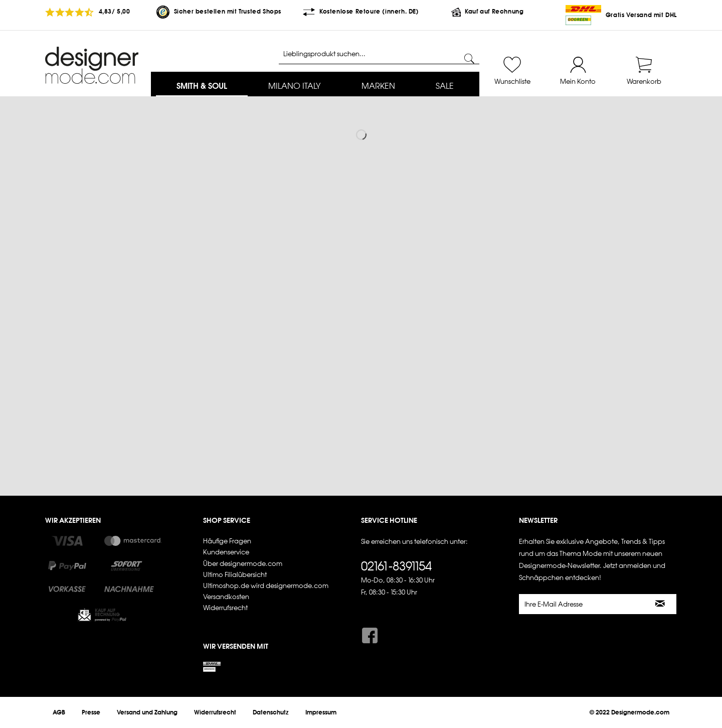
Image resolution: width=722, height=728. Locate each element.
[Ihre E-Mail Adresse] (582, 604)
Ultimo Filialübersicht (235, 575)
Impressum (321, 712)
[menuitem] (202, 87)
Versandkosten (226, 597)
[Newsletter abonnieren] (661, 604)
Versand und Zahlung (147, 712)
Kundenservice (226, 552)
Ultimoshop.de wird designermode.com (266, 586)
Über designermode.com (243, 564)
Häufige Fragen (227, 541)
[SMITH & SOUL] (202, 87)
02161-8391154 (396, 566)
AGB (59, 712)
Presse (91, 712)
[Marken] (378, 87)
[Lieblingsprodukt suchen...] (379, 54)
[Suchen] (469, 58)
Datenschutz (271, 712)
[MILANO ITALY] (294, 87)
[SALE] (445, 87)
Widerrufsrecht (225, 608)
